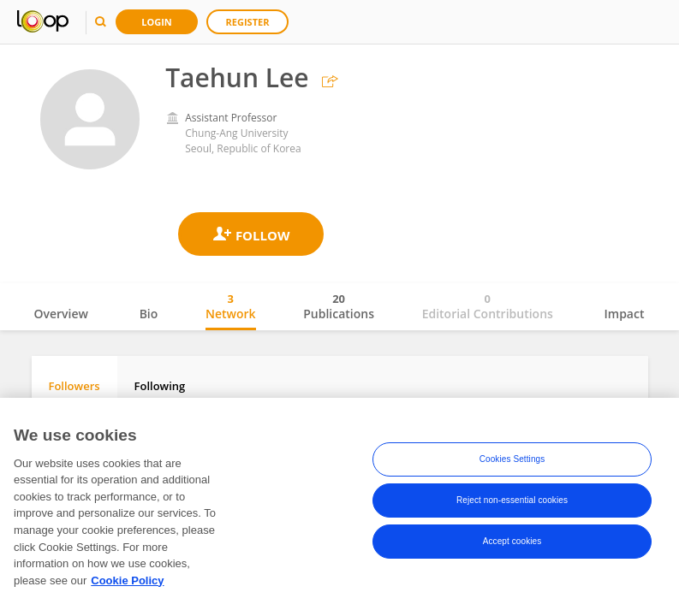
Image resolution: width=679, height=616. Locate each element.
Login (157, 22)
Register (248, 22)
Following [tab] (160, 386)
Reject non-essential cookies (512, 500)
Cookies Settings (512, 459)
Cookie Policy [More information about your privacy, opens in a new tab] (127, 580)
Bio (149, 314)
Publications (339, 306)
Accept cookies (512, 541)
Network (231, 306)
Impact (625, 314)
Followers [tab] (74, 386)
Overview (61, 314)
